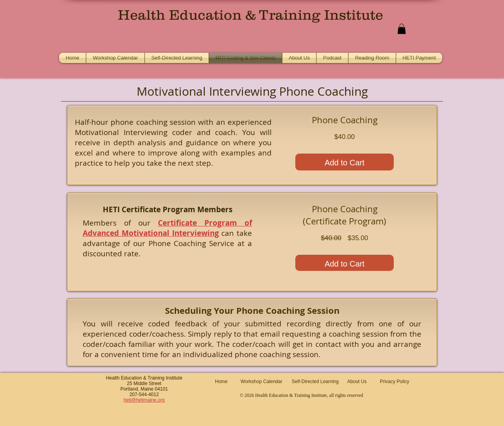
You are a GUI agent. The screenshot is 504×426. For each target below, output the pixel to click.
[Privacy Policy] (395, 382)
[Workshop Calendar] (261, 382)
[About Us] (357, 382)
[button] (402, 29)
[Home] (221, 382)
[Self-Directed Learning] (315, 382)
